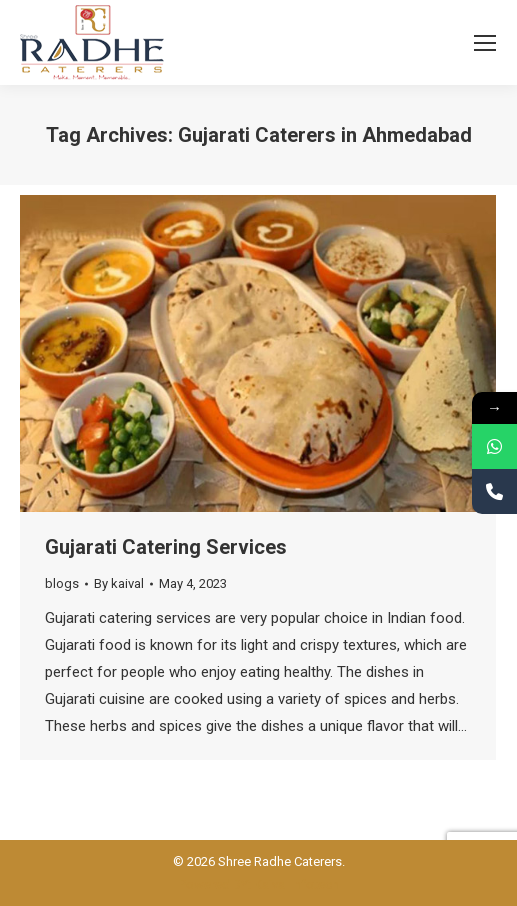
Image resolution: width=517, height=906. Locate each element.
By (119, 583)
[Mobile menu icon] (485, 43)
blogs (62, 583)
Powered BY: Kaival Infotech (259, 884)
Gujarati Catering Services (166, 547)
